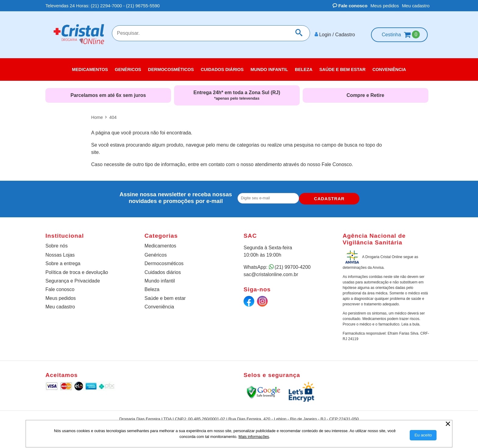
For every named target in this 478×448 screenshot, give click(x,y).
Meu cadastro (416, 6)
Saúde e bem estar (165, 296)
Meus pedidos (385, 6)
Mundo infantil (160, 279)
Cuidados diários (163, 270)
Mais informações (254, 437)
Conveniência (159, 305)
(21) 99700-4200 (293, 265)
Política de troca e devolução (77, 270)
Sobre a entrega (63, 261)
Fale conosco (350, 6)
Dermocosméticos (164, 261)
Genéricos (156, 253)
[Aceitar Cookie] (423, 435)
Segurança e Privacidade (73, 279)
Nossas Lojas (60, 253)
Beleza (152, 287)
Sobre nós (57, 244)
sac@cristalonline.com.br (271, 272)
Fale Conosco (337, 162)
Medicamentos (160, 244)
